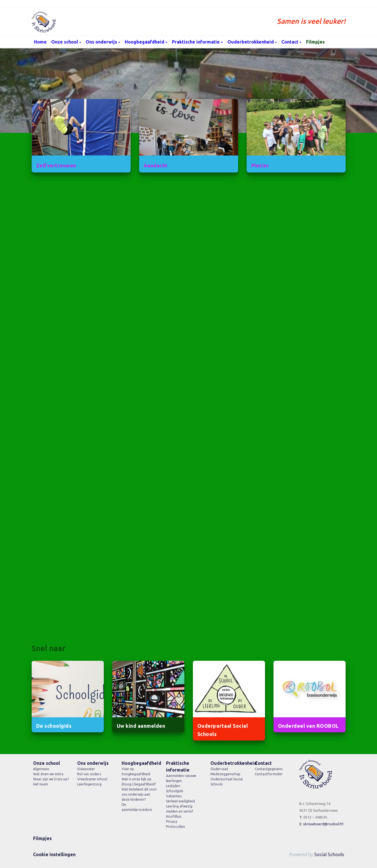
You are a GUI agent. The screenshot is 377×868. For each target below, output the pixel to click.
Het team (41, 784)
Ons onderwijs (102, 42)
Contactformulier (269, 774)
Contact (290, 42)
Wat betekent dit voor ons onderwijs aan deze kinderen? (139, 794)
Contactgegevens (269, 769)
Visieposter (86, 769)
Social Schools (329, 854)
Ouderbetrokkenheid (251, 42)
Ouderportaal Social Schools (227, 782)
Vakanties (174, 796)
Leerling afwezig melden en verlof (180, 809)
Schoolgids (175, 791)
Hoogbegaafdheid (145, 42)
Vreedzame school (92, 779)
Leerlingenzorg (89, 784)
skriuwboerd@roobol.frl (323, 824)
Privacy (172, 821)
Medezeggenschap (225, 774)
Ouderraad (219, 769)
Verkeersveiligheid (180, 801)
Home (40, 42)
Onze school (65, 42)
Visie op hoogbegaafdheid (136, 771)
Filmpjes (315, 42)
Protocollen (175, 827)
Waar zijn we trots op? (51, 779)
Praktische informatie (196, 42)
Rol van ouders (89, 774)
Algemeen (41, 769)
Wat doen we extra (48, 774)
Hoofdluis (174, 816)
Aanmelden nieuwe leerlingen (181, 778)
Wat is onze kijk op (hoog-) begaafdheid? (139, 782)
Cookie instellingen (54, 854)
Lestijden (173, 786)
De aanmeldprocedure (137, 807)
